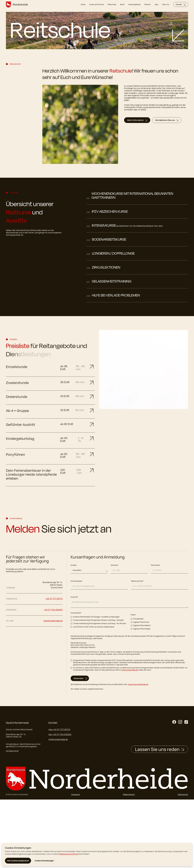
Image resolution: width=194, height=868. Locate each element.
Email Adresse (77, 581)
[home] (17, 4)
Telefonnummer (137, 581)
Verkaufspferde (134, 4)
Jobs (156, 4)
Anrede (73, 565)
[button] (50, 368)
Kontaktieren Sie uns (167, 120)
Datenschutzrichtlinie (69, 854)
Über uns (166, 4)
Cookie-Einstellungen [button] (44, 861)
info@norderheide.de (130, 670)
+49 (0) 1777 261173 (54, 599)
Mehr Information (137, 120)
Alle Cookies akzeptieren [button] (18, 861)
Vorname (115, 565)
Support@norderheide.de (138, 684)
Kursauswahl (76, 613)
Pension (147, 4)
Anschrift (74, 597)
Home (83, 4)
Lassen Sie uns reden (159, 749)
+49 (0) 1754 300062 (53, 610)
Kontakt (181, 4)
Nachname (156, 565)
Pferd (133, 615)
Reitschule (112, 4)
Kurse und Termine (97, 4)
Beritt (122, 4)
